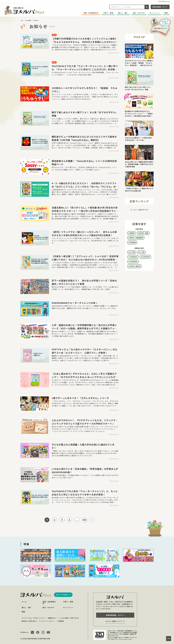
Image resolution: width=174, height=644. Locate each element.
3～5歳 (142, 252)
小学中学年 (146, 257)
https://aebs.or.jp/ (125, 639)
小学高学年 (134, 262)
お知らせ (36, 20)
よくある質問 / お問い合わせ (69, 618)
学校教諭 (133, 242)
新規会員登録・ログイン (160, 7)
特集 (166, 13)
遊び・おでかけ (139, 13)
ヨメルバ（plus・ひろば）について (33, 618)
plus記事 (28, 20)
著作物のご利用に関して (30, 621)
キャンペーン (155, 13)
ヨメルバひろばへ (62, 595)
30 (85, 520)
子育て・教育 (108, 13)
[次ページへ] (92, 520)
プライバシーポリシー (48, 621)
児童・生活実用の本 (91, 13)
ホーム (24, 602)
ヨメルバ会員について (114, 621)
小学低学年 (134, 257)
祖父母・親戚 (144, 233)
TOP (22, 20)
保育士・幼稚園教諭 (136, 238)
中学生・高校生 (135, 266)
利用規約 (61, 621)
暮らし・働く (123, 13)
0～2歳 (132, 252)
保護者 (132, 233)
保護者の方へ (52, 618)
